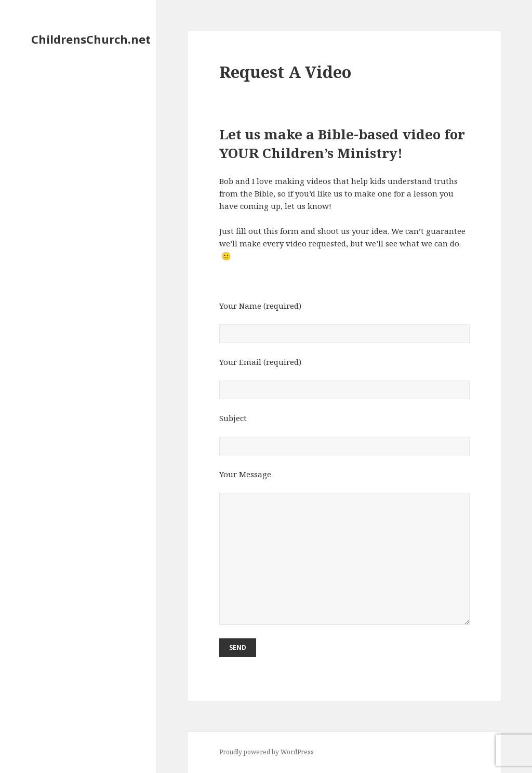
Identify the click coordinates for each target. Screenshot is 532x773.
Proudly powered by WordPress (267, 752)
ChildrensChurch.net (91, 39)
